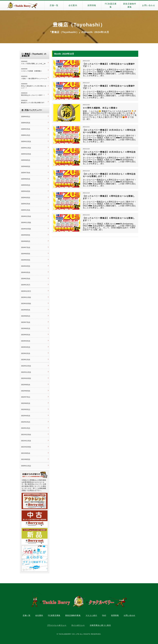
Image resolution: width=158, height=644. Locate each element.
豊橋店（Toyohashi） (79, 25)
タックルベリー (22, 5)
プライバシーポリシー (57, 625)
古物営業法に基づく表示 (100, 625)
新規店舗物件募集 (130, 5)
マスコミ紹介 (91, 615)
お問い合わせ (149, 5)
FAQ (104, 615)
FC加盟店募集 (111, 5)
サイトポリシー (78, 625)
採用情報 (92, 5)
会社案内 (73, 5)
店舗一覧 (54, 5)
